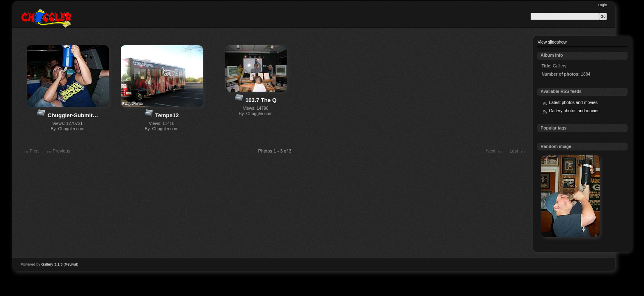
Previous (58, 152)
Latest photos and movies (573, 103)
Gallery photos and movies (574, 111)
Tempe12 (167, 115)
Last (517, 152)
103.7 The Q (261, 100)
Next (495, 152)
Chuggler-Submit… (73, 115)
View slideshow (552, 42)
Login (603, 5)
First (30, 152)
